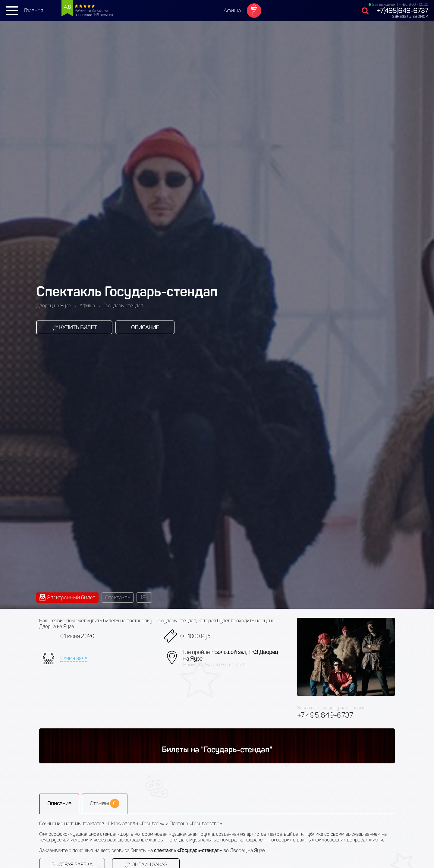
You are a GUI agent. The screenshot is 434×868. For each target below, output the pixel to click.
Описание (145, 327)
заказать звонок (410, 16)
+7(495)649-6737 (402, 11)
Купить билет (74, 327)
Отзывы (105, 803)
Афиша (232, 11)
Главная (34, 11)
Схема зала (74, 658)
